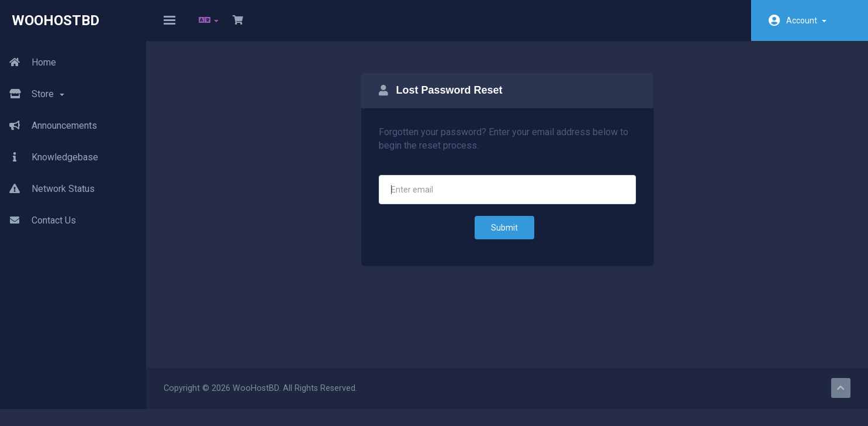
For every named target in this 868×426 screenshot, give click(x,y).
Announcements (49, 126)
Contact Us (38, 221)
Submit (504, 236)
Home (28, 63)
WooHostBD (56, 20)
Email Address (410, 173)
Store (32, 94)
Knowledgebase (49, 157)
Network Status (47, 189)
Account (806, 20)
